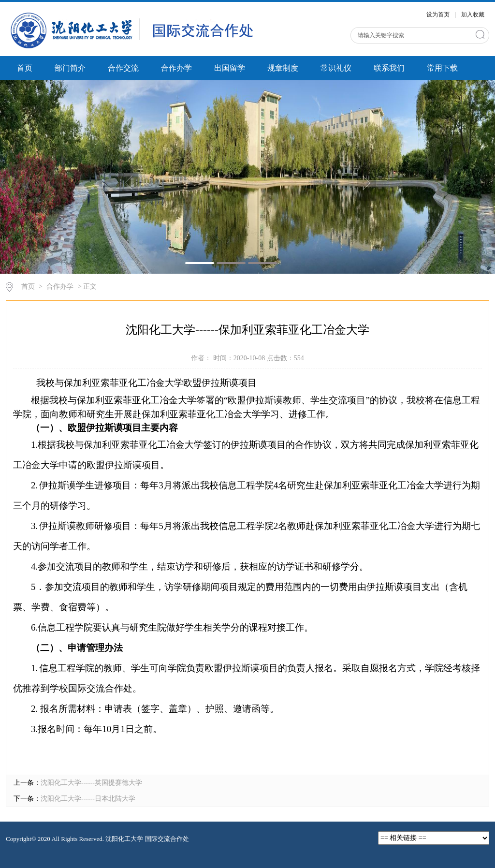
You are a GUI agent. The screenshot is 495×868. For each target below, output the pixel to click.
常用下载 (442, 68)
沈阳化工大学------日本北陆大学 (88, 799)
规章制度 (283, 68)
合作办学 (176, 68)
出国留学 (230, 68)
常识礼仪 (336, 68)
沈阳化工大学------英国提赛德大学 (91, 783)
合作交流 (123, 68)
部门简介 (70, 68)
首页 (25, 68)
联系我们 (389, 68)
